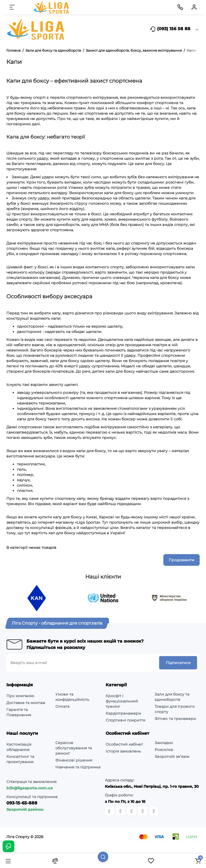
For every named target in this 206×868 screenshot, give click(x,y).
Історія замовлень (123, 751)
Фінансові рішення (74, 760)
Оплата (62, 706)
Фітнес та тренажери (175, 719)
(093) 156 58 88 (170, 29)
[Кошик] (198, 861)
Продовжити (182, 560)
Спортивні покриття (125, 720)
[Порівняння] (55, 861)
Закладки (164, 743)
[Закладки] (151, 861)
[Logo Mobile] (52, 7)
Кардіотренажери (123, 713)
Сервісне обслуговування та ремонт (74, 748)
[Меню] (12, 7)
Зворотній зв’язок (172, 756)
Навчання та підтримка (78, 767)
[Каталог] (8, 861)
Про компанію (20, 696)
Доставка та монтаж (26, 703)
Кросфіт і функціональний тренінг (122, 701)
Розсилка (164, 750)
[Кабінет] (194, 7)
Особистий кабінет (124, 744)
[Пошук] (103, 857)
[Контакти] (180, 7)
